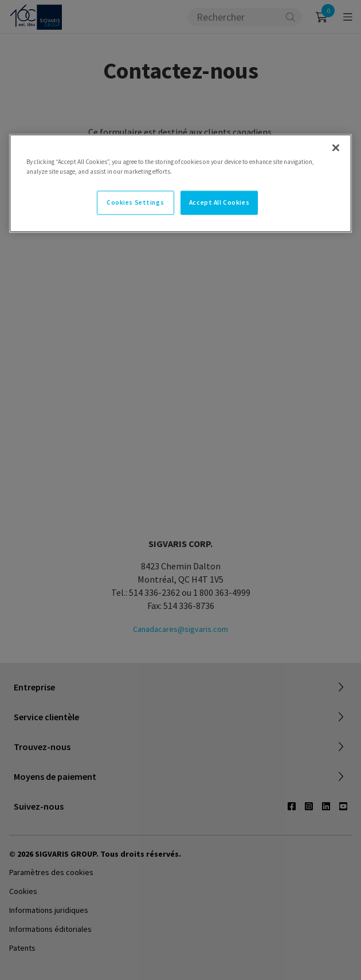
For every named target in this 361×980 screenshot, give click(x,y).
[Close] (336, 148)
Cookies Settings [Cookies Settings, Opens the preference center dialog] (135, 202)
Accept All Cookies (219, 202)
